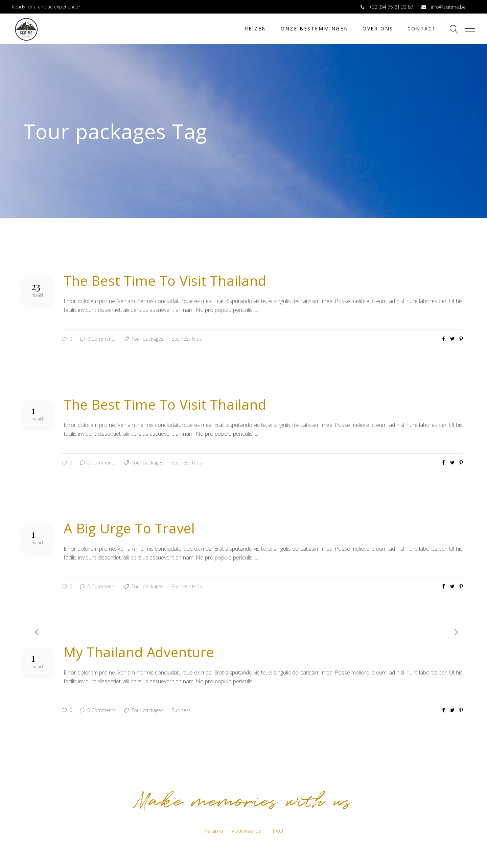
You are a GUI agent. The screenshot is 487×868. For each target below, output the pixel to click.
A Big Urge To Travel (129, 528)
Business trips (187, 339)
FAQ (278, 831)
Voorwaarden (248, 831)
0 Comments (98, 339)
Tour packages (147, 339)
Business (181, 710)
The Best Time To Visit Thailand (165, 281)
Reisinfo (214, 831)
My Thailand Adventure (139, 652)
